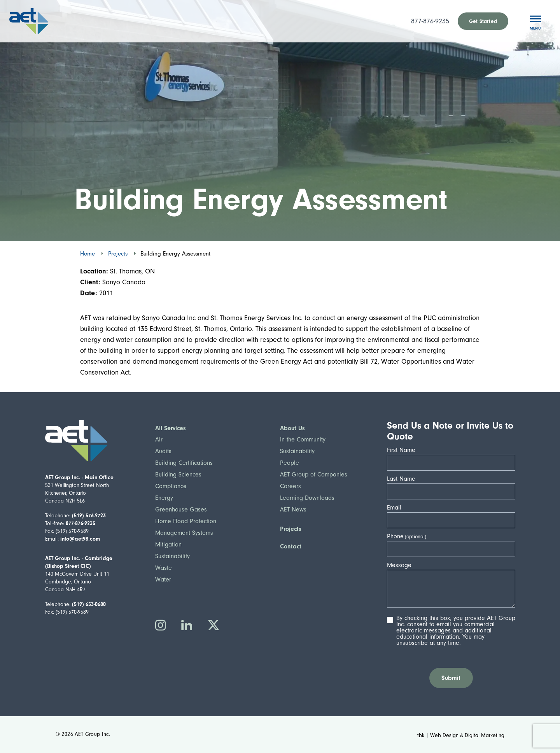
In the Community (303, 440)
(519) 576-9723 (89, 516)
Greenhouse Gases (181, 510)
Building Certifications (184, 463)
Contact (291, 546)
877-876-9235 (430, 21)
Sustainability (172, 556)
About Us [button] (292, 428)
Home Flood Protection (186, 521)
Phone (395, 536)
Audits (163, 451)
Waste (164, 568)
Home (87, 254)
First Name (403, 450)
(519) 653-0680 (89, 604)
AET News (293, 510)
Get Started (483, 21)
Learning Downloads (307, 498)
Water (163, 580)
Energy (164, 498)
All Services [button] (171, 428)
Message (402, 565)
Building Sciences (178, 475)
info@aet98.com (80, 539)
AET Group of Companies (314, 475)
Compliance (171, 486)
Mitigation (168, 545)
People (290, 463)
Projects (118, 254)
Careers (290, 486)
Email (396, 508)
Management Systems (184, 533)
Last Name (403, 479)
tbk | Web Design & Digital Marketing (461, 735)
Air (159, 440)
